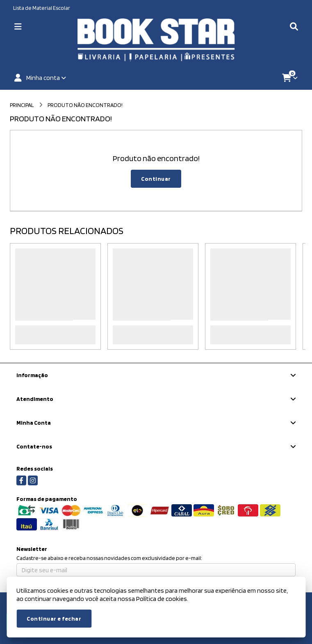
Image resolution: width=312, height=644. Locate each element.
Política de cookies (162, 599)
